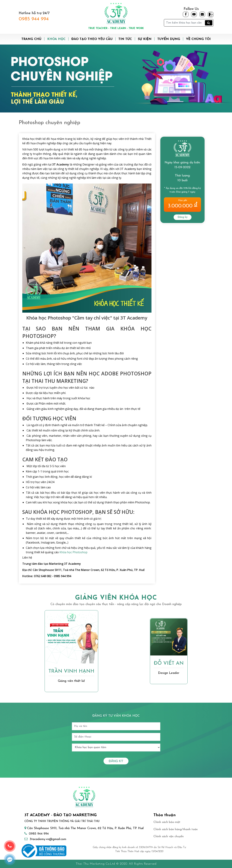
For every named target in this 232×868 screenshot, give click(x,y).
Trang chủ (31, 39)
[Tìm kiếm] (189, 23)
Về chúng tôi (198, 39)
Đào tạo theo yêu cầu (92, 39)
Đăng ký (182, 217)
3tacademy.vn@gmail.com (48, 839)
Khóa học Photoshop (73, 552)
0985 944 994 (34, 19)
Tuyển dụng (169, 39)
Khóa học (56, 39)
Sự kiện (145, 39)
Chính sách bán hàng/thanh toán (176, 829)
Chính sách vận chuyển (169, 836)
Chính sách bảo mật (167, 822)
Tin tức (125, 39)
